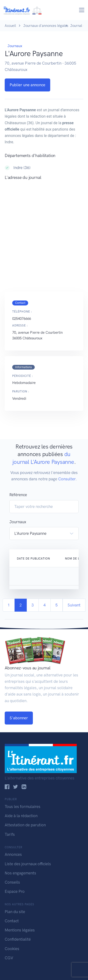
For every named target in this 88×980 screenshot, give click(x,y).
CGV (9, 958)
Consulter (67, 479)
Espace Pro (15, 891)
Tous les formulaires (23, 807)
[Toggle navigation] (82, 10)
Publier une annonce (27, 85)
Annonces (13, 854)
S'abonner (19, 718)
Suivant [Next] (74, 605)
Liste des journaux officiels (28, 864)
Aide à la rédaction (21, 816)
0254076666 (22, 319)
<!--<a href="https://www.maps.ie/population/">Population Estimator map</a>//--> (44, 231)
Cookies (12, 949)
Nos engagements (20, 873)
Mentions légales (20, 930)
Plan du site (15, 912)
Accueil (10, 26)
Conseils (12, 882)
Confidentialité (18, 939)
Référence (18, 495)
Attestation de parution (25, 825)
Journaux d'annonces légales (46, 26)
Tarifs (10, 834)
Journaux (15, 46)
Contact (12, 921)
